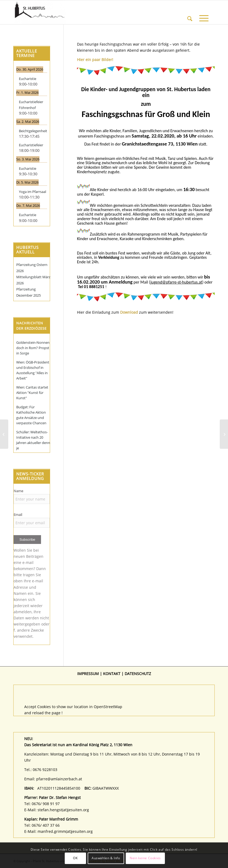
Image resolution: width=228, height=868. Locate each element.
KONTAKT (112, 674)
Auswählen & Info (106, 858)
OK (75, 858)
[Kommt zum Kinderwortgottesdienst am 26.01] (4, 434)
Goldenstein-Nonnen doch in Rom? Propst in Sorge (33, 348)
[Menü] (204, 12)
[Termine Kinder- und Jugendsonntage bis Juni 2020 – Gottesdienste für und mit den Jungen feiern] (224, 434)
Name (18, 491)
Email (18, 515)
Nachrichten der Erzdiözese (31, 326)
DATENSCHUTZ (138, 674)
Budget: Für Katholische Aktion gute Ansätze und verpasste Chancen (31, 415)
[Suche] (190, 12)
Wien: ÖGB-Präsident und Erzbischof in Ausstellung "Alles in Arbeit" (33, 370)
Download (129, 312)
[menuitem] (190, 12)
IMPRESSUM (88, 674)
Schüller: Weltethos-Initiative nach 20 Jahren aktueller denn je (33, 440)
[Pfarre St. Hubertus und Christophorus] (39, 12)
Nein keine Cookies (145, 858)
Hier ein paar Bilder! (95, 60)
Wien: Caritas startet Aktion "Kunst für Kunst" (32, 393)
